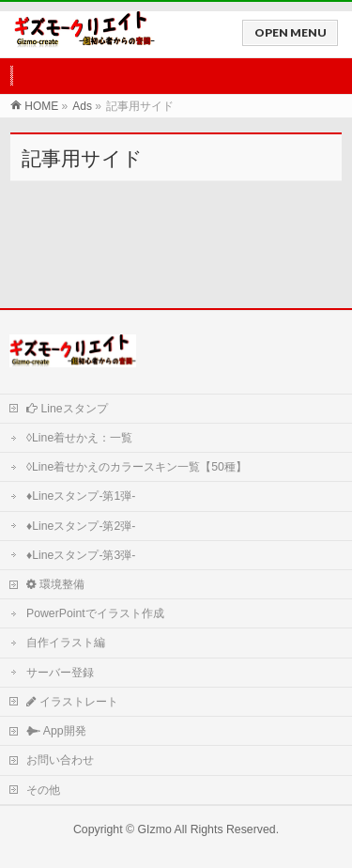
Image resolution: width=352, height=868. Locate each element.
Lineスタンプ (67, 409)
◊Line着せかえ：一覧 (79, 438)
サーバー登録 (60, 673)
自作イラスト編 (66, 643)
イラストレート (72, 702)
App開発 (56, 731)
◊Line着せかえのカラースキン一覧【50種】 (137, 467)
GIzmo (155, 829)
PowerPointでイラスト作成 (95, 613)
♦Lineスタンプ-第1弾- (81, 496)
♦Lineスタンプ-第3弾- (81, 555)
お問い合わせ (60, 760)
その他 (43, 790)
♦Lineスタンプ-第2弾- (81, 526)
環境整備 (55, 584)
